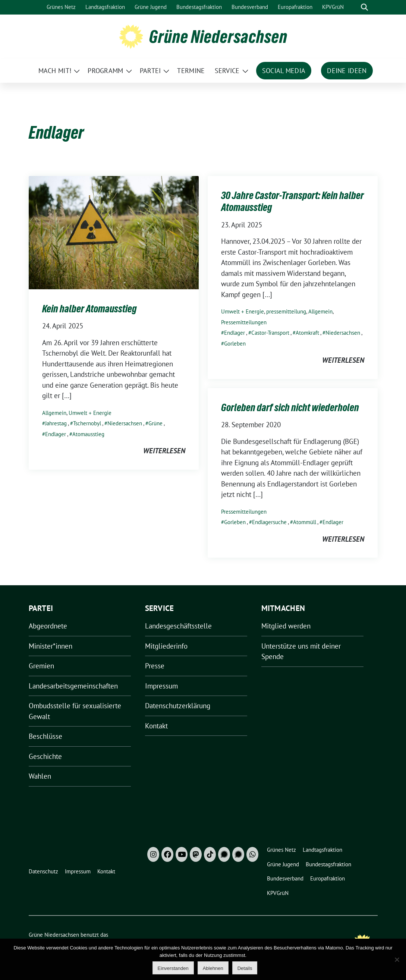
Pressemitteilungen (244, 322)
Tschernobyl (87, 423)
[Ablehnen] (397, 959)
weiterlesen (164, 451)
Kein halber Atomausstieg (89, 309)
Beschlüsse (45, 736)
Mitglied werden (286, 626)
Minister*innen (51, 646)
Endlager (56, 434)
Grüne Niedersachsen (218, 37)
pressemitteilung (286, 311)
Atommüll (305, 522)
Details (245, 968)
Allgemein (54, 413)
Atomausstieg (88, 434)
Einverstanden (173, 968)
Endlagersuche (269, 522)
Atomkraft (307, 333)
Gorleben (235, 344)
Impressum (161, 686)
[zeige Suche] (364, 7)
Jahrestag (56, 423)
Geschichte (45, 756)
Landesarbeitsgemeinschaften (73, 686)
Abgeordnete (48, 626)
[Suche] (354, 7)
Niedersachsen (125, 423)
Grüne (155, 423)
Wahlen (40, 776)
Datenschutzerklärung (178, 706)
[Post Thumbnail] (114, 232)
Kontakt (156, 726)
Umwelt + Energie (90, 413)
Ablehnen (213, 968)
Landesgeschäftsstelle (178, 626)
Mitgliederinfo (166, 646)
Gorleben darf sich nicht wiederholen (290, 407)
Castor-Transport (270, 333)
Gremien (41, 666)
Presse (155, 666)
